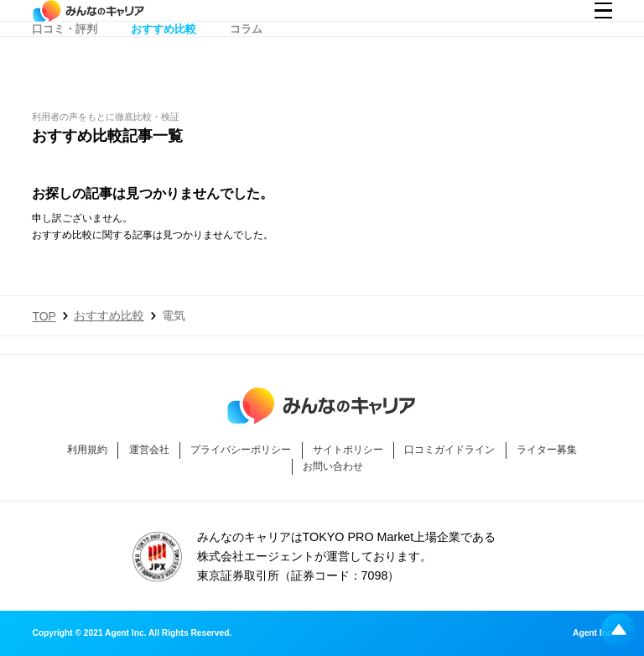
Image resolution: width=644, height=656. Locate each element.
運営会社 (149, 450)
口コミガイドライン (449, 450)
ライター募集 (547, 450)
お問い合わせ (333, 466)
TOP (44, 316)
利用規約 (87, 450)
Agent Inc (592, 633)
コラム (246, 61)
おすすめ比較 (164, 61)
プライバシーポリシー (241, 450)
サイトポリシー (348, 450)
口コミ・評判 (65, 61)
